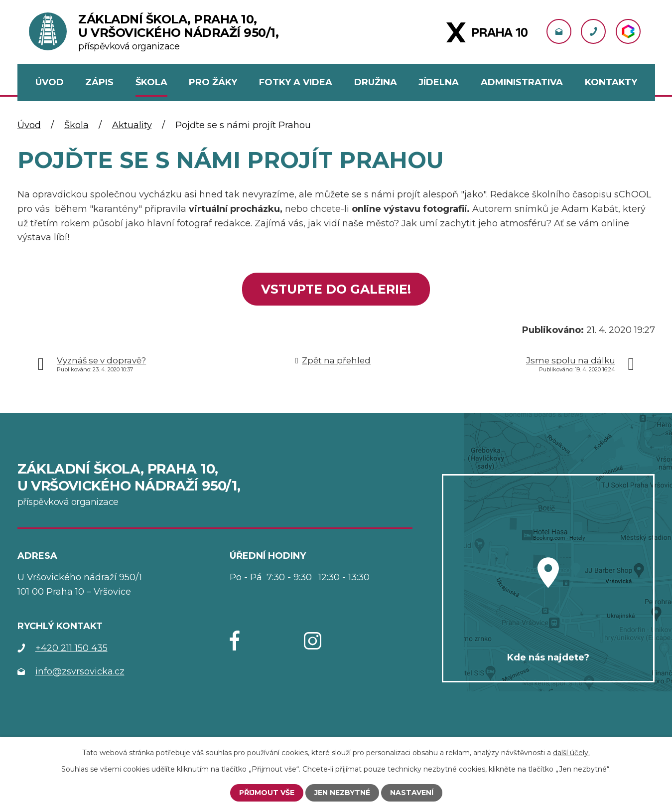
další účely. (571, 753)
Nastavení (412, 793)
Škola (76, 125)
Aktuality (132, 125)
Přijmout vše (267, 793)
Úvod (29, 125)
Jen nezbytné (342, 793)
